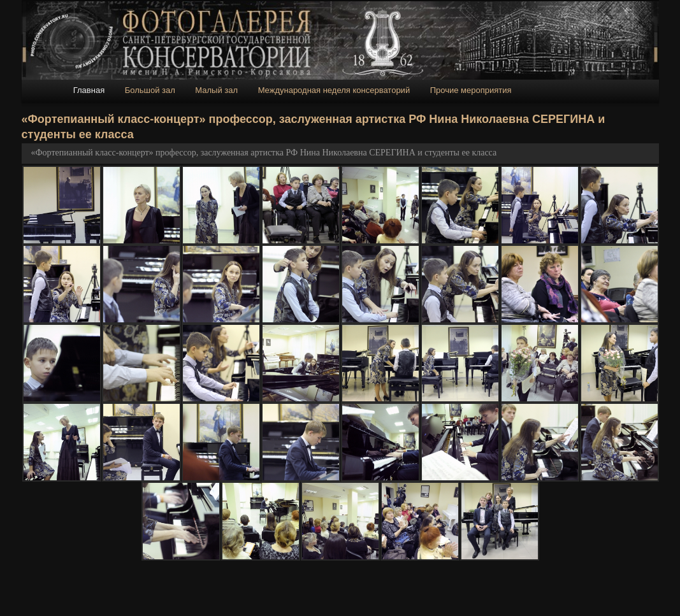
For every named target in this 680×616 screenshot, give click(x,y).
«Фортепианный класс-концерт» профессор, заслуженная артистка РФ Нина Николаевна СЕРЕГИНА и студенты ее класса (264, 153)
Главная (89, 90)
